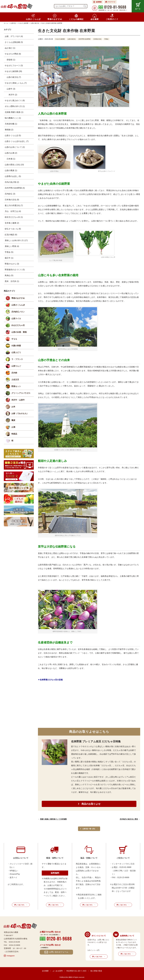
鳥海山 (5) (9, 275)
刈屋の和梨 (16, 346)
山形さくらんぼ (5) (13, 135)
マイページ (112, 2)
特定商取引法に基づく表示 (76, 971)
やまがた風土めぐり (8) (15, 100)
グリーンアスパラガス (21, 393)
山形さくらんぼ (18, 305)
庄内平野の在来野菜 (87, 39)
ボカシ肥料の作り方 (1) (15, 106)
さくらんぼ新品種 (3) (14, 42)
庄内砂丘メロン (18, 312)
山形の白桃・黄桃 (19, 332)
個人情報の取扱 (96, 971)
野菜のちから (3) (12, 264)
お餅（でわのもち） (20, 413)
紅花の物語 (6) (11, 235)
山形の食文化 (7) (14, 77)
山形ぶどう (16, 352)
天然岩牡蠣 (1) (11, 124)
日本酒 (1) (11, 159)
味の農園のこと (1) (13, 118)
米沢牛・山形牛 (18, 400)
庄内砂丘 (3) (10, 194)
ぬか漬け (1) (10, 48)
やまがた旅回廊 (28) (13, 71)
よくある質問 (58, 971)
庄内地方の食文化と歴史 (129, 819)
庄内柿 (14, 373)
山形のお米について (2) (15, 147)
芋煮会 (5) (9, 252)
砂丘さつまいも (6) (13, 229)
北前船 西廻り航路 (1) (14, 112)
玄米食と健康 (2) (12, 223)
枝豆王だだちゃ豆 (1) (14, 217)
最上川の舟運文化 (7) (14, 205)
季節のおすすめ (18, 298)
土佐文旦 (15, 380)
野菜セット (16, 386)
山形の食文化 (73, 39)
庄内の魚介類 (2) (12, 182)
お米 (13, 407)
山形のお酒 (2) (11, 153)
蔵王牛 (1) (9, 258)
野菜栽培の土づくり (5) (15, 270)
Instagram (11, 956)
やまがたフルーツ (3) (14, 66)
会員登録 (99, 2)
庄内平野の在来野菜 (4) (15, 188)
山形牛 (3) (11, 89)
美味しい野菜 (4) (12, 246)
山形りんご (16, 366)
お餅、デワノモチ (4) (14, 36)
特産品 (14, 434)
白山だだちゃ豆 (18, 325)
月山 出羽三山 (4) (13, 211)
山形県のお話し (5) (13, 176)
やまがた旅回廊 (60, 39)
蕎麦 (13, 420)
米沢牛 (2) (13, 95)
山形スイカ (16, 319)
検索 (85, 6)
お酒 (13, 427)
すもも (14, 339)
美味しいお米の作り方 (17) (16, 240)
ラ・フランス (17, 359)
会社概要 (45, 971)
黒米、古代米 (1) (12, 281)
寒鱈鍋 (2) (9, 130)
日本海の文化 (100, 39)
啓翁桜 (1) (11, 60)
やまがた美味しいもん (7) (16, 83)
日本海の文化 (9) (12, 200)
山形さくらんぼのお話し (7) (17, 141)
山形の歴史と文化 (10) (14, 165)
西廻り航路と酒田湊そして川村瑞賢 (53, 819)
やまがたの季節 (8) (13, 54)
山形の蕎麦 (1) (11, 170)
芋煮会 (110, 39)
